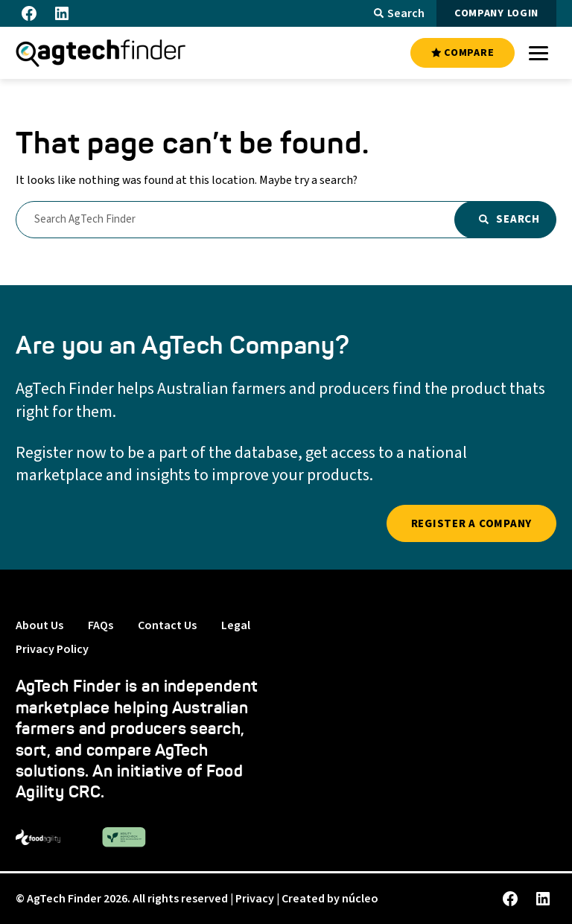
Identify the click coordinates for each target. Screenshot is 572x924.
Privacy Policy (52, 649)
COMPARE (463, 53)
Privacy (255, 899)
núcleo (360, 899)
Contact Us (167, 625)
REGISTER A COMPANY (472, 524)
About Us (39, 625)
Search (399, 13)
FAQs (101, 625)
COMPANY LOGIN (496, 13)
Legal (236, 625)
